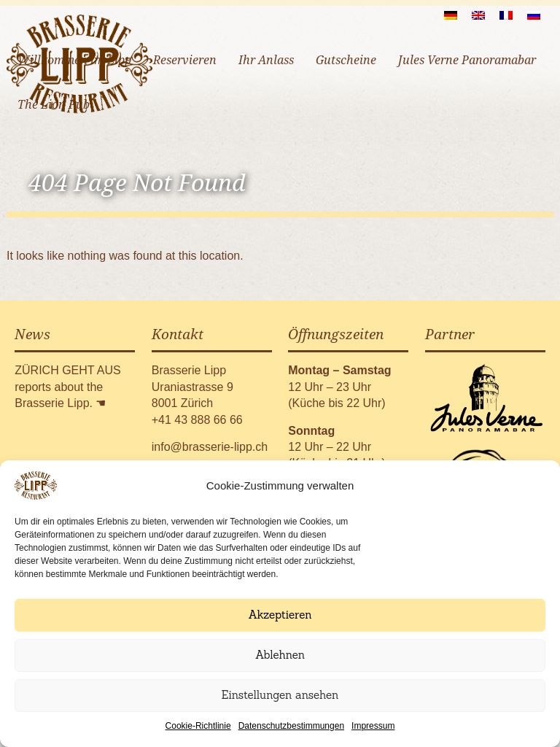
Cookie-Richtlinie (198, 726)
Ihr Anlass (266, 60)
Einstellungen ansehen (280, 695)
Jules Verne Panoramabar (467, 60)
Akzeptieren (280, 615)
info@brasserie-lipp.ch (210, 447)
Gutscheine (346, 60)
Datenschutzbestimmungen (291, 726)
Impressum (373, 726)
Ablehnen (280, 655)
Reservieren (185, 60)
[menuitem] (451, 15)
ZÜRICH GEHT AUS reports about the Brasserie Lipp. (68, 387)
